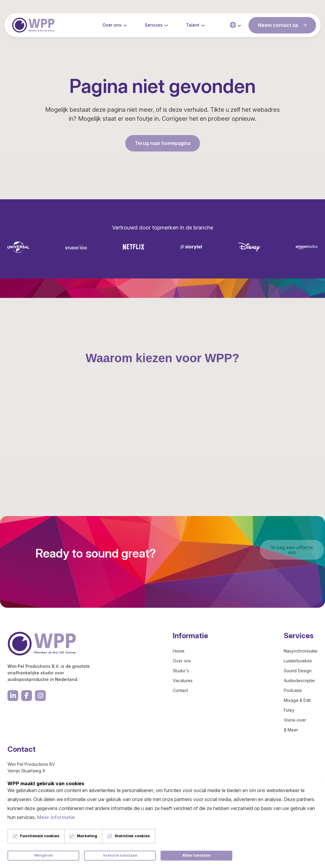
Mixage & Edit (297, 700)
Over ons (112, 27)
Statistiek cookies (132, 836)
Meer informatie (56, 817)
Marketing (87, 836)
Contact (180, 690)
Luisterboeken (298, 661)
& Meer (291, 730)
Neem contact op (282, 27)
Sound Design (298, 671)
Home (179, 651)
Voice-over (295, 720)
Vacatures (183, 681)
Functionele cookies (40, 836)
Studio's (181, 671)
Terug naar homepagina (163, 143)
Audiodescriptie (299, 681)
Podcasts (293, 690)
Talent (193, 27)
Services (154, 27)
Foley (289, 710)
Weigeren (44, 855)
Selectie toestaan (120, 855)
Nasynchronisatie (301, 651)
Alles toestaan (196, 855)
